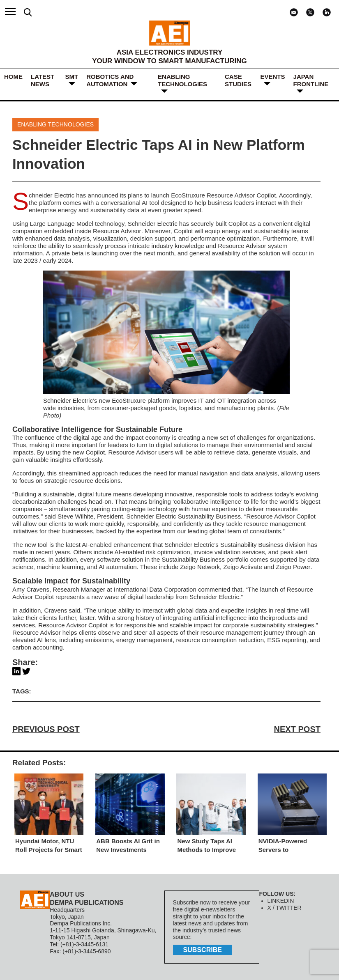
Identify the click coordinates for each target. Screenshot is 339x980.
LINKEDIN (281, 901)
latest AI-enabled (89, 545)
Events (273, 77)
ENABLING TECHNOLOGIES (182, 80)
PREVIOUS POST (46, 729)
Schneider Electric (52, 195)
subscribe (203, 950)
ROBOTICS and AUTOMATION (110, 80)
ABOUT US (67, 894)
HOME (13, 77)
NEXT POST (297, 729)
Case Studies (238, 80)
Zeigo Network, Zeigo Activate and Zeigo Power (245, 567)
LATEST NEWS (43, 80)
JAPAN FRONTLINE (311, 80)
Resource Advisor (117, 231)
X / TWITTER (285, 908)
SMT (72, 77)
